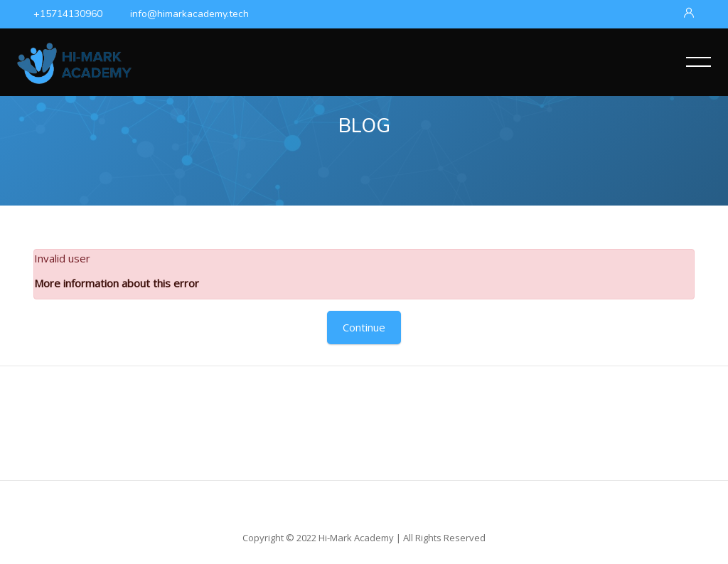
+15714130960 (68, 14)
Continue (364, 327)
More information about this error (117, 283)
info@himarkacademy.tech (189, 14)
